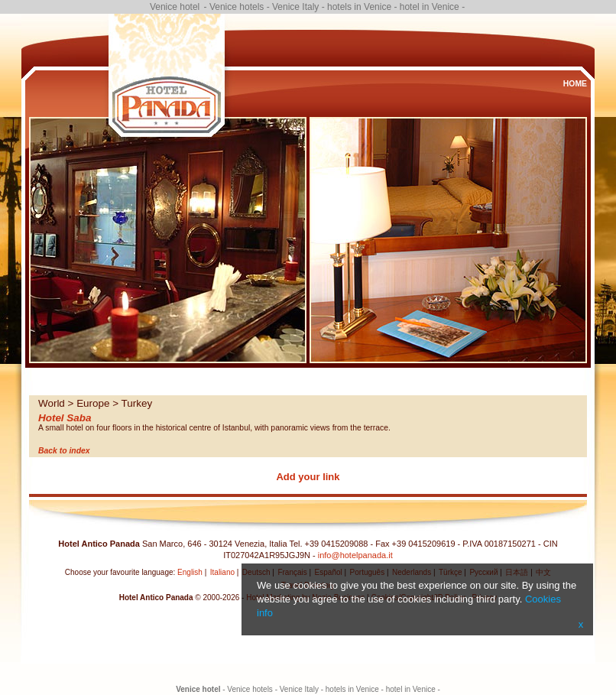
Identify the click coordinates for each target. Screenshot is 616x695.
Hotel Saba (65, 418)
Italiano (222, 572)
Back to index (64, 451)
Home (575, 84)
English (190, 572)
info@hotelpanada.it (355, 555)
